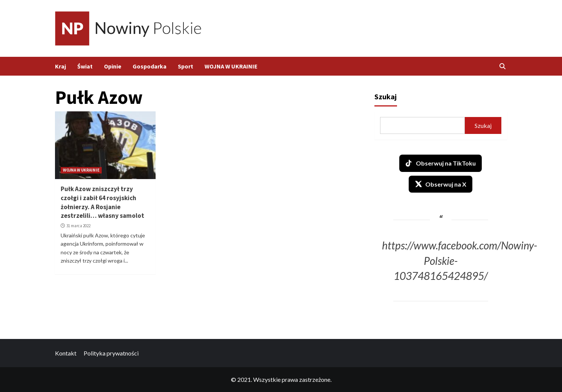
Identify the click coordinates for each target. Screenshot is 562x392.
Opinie (113, 66)
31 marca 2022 (78, 226)
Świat (85, 66)
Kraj (60, 66)
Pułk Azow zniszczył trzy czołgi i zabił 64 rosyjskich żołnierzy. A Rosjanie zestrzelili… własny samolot (102, 202)
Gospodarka (150, 66)
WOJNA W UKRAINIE (231, 66)
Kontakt (66, 353)
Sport (186, 66)
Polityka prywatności (111, 353)
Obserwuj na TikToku (441, 163)
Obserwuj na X (441, 184)
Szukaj (386, 96)
